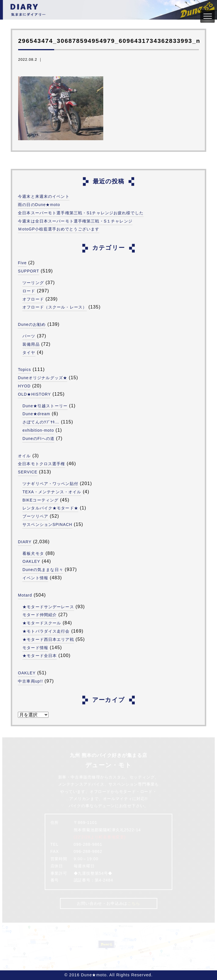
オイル (24, 456)
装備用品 (31, 344)
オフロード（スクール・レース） (55, 307)
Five (22, 263)
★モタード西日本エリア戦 (48, 639)
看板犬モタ (33, 553)
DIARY (25, 542)
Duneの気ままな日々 (43, 570)
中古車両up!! (30, 681)
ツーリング (33, 283)
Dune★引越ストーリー (45, 406)
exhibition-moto (39, 430)
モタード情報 (35, 648)
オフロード (33, 299)
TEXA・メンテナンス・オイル (52, 492)
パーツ (29, 336)
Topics (25, 370)
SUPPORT (29, 271)
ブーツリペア (35, 516)
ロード (29, 291)
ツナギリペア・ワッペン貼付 (50, 484)
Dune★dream (37, 414)
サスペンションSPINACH (48, 524)
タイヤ (29, 352)
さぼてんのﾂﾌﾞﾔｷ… (41, 422)
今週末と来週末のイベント (44, 196)
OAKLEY (31, 561)
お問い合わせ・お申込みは (108, 903)
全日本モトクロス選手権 (41, 464)
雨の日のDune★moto (39, 205)
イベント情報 (35, 578)
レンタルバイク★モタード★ (50, 508)
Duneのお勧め (32, 324)
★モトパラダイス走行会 (46, 631)
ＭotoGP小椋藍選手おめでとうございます (59, 229)
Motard (25, 595)
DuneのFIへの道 (39, 438)
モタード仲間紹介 (40, 615)
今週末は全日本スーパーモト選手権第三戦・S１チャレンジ (75, 221)
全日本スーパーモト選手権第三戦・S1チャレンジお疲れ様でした (81, 213)
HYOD (24, 386)
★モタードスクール (42, 623)
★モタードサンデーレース (48, 607)
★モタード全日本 (40, 656)
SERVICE (28, 472)
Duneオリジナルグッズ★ (43, 378)
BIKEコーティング (41, 500)
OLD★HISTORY (35, 394)
